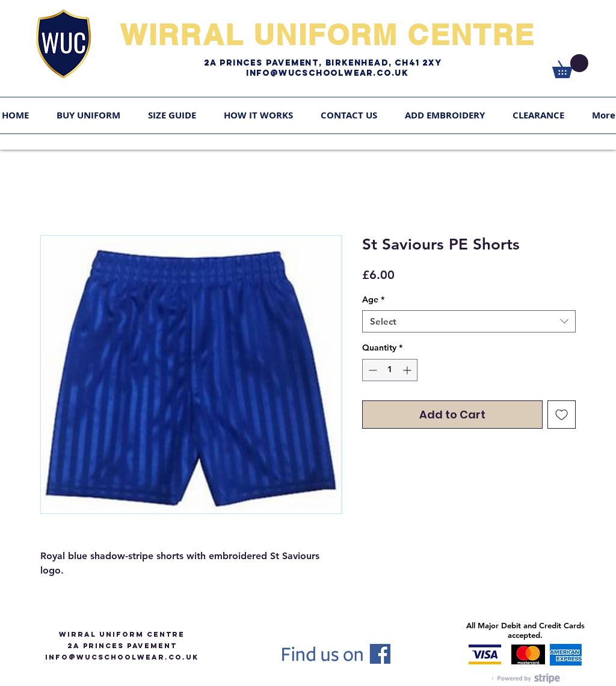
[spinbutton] (390, 370)
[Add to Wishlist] (562, 415)
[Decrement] (371, 370)
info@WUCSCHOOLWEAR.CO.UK (122, 657)
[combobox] (469, 322)
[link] (570, 66)
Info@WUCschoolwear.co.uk (327, 73)
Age (373, 299)
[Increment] (408, 370)
